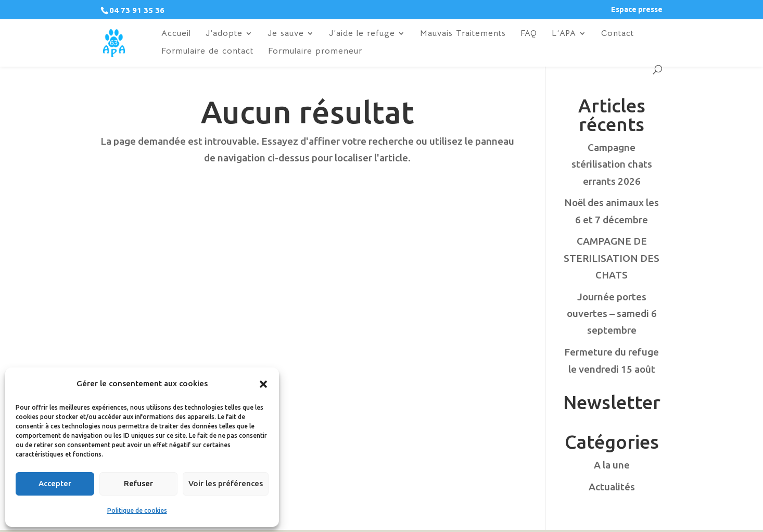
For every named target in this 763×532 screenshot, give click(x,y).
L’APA (564, 34)
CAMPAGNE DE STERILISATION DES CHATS (612, 258)
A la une (612, 465)
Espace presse (637, 10)
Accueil (176, 34)
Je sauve (286, 34)
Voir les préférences (226, 483)
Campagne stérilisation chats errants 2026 (612, 164)
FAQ (529, 34)
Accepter (55, 483)
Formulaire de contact (207, 52)
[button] (263, 384)
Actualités (612, 487)
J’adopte (224, 34)
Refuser (138, 483)
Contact (618, 34)
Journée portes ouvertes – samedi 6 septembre (612, 314)
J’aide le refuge (362, 34)
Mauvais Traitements (463, 34)
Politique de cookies (137, 510)
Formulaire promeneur (315, 52)
